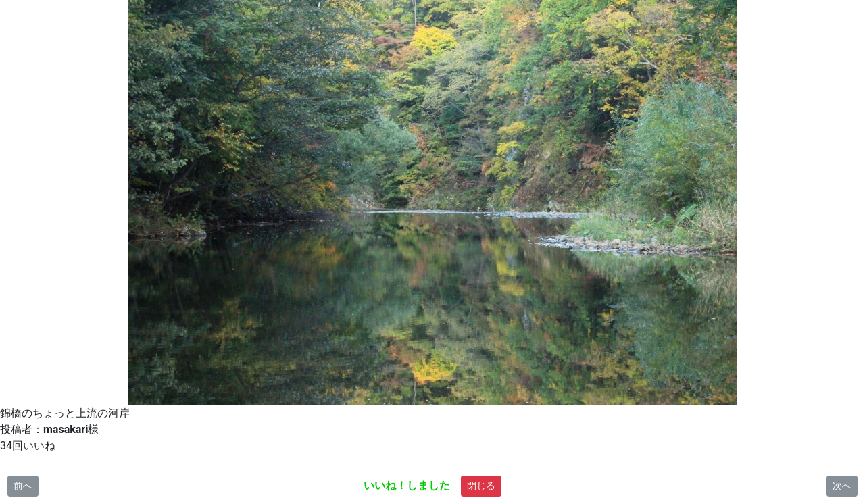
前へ (23, 486)
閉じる (481, 486)
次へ (842, 486)
